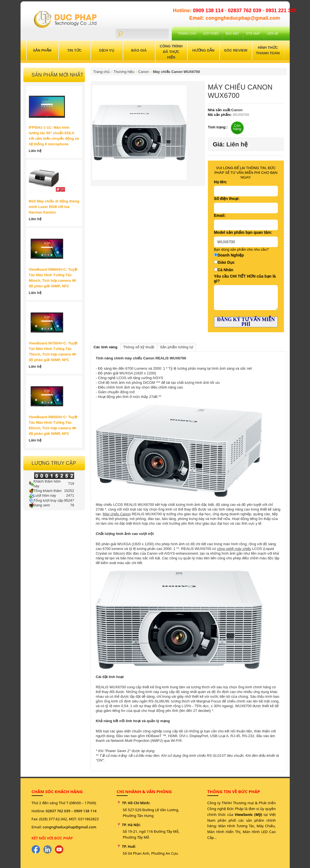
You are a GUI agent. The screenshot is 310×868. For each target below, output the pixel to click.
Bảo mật (232, 34)
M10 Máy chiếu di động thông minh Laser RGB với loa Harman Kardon (54, 207)
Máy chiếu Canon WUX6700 (177, 72)
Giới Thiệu (211, 34)
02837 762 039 (245, 11)
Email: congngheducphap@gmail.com (235, 18)
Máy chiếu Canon (117, 514)
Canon (143, 72)
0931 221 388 (281, 11)
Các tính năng (105, 347)
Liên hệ (272, 34)
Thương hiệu (124, 72)
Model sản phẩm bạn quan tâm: (243, 232)
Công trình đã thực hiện (171, 52)
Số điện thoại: (227, 199)
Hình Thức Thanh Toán (268, 50)
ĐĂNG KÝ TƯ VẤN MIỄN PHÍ (246, 322)
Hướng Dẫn (203, 50)
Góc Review (236, 50)
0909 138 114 (209, 11)
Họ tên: (221, 182)
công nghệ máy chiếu (234, 549)
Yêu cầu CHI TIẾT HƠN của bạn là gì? (245, 279)
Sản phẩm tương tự (177, 347)
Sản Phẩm (42, 50)
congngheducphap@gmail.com (70, 827)
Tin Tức (74, 50)
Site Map (253, 34)
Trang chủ (187, 34)
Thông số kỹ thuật (139, 347)
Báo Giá (139, 50)
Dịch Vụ (107, 50)
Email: (220, 215)
